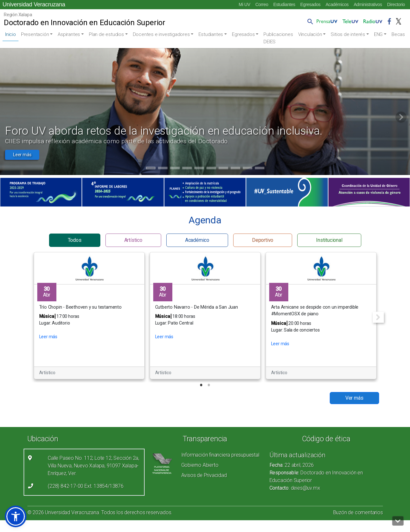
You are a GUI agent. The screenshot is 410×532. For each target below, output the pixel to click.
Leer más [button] (22, 155)
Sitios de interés (348, 34)
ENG (378, 34)
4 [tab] (187, 169)
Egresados (310, 4)
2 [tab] (163, 169)
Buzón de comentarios (358, 512)
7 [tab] (223, 169)
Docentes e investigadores (161, 34)
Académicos (337, 4)
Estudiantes (284, 4)
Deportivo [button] (263, 240)
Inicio (11, 34)
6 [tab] (211, 169)
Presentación (35, 34)
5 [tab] (199, 169)
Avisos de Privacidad (204, 475)
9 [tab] (247, 169)
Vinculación (310, 34)
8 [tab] (235, 169)
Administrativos (368, 4)
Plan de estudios (106, 34)
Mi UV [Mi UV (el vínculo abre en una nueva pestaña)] (244, 4)
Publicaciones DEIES (278, 38)
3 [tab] (175, 169)
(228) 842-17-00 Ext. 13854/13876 (86, 486)
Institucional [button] (329, 240)
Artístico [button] (133, 240)
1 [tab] (151, 169)
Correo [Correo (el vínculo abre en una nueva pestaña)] (262, 4)
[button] (309, 21)
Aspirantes (69, 34)
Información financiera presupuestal (220, 455)
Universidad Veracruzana (34, 4)
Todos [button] (75, 240)
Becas (398, 34)
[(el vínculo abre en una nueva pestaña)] (41, 192)
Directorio (396, 4)
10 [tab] (260, 169)
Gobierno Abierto (200, 465)
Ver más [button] (354, 398)
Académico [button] (197, 240)
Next (378, 317)
